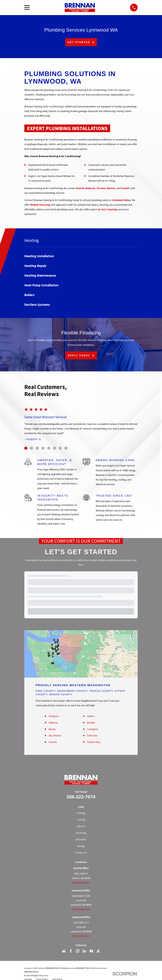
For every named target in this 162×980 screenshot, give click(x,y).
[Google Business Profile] (64, 951)
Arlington (54, 716)
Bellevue (53, 723)
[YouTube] (91, 951)
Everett (53, 742)
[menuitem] (81, 256)
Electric (81, 826)
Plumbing (81, 833)
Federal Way (94, 742)
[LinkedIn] (84, 951)
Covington (93, 729)
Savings (81, 846)
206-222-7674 (81, 797)
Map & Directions (81, 883)
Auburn (91, 716)
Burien (52, 729)
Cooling (81, 820)
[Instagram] (78, 951)
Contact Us (81, 853)
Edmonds (92, 735)
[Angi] (98, 951)
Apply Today (81, 356)
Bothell (91, 723)
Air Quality (81, 839)
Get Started (81, 42)
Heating (81, 813)
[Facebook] (71, 951)
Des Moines (55, 735)
